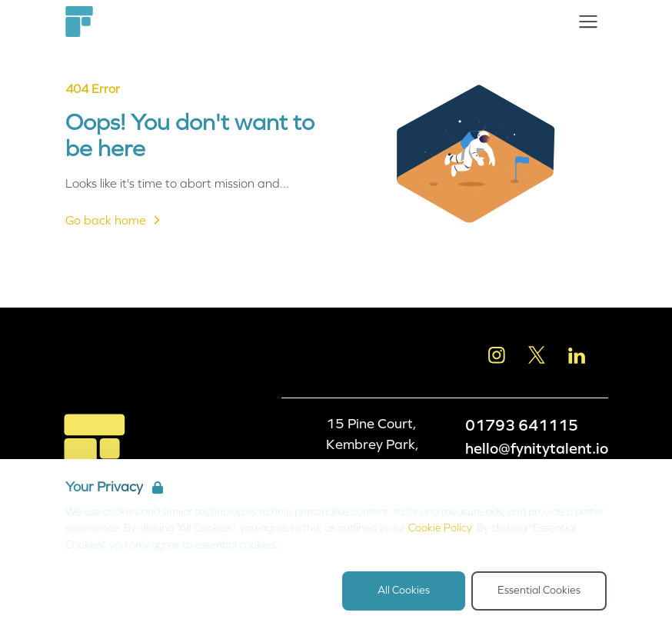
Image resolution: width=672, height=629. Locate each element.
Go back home (115, 220)
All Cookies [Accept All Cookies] (404, 590)
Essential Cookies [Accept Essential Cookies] (539, 590)
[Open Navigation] (588, 22)
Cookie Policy (440, 528)
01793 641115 (522, 425)
